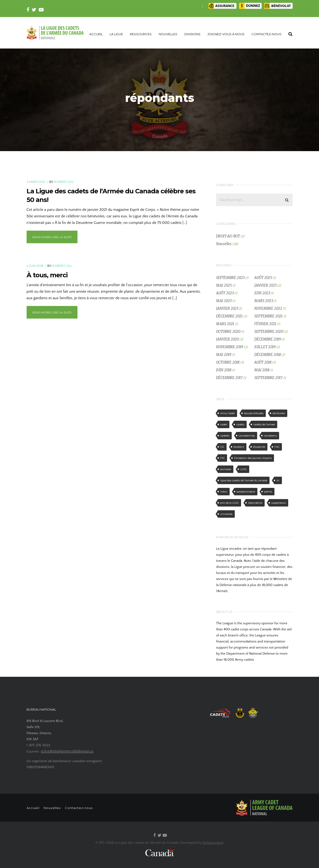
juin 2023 (262, 293)
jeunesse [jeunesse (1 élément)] (226, 469)
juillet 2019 (265, 347)
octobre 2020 (228, 332)
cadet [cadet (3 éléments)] (224, 424)
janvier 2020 (227, 339)
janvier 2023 (227, 308)
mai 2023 (224, 301)
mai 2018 (262, 370)
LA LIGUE (116, 34)
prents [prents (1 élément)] (268, 492)
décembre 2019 (268, 339)
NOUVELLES (168, 34)
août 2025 (263, 278)
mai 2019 (224, 355)
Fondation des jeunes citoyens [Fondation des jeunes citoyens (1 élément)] (253, 458)
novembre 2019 (230, 347)
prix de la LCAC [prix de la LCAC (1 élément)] (230, 503)
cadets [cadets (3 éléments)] (240, 424)
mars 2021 (225, 324)
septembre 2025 (230, 278)
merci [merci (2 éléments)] (224, 492)
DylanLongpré (213, 843)
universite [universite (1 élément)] (226, 514)
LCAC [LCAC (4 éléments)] (244, 469)
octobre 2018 (228, 362)
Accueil (33, 808)
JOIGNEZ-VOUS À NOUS (226, 34)
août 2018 (263, 362)
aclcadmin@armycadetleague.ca (67, 751)
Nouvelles (224, 244)
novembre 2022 (268, 308)
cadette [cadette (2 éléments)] (225, 436)
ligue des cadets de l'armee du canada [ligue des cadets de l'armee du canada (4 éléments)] (244, 480)
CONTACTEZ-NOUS (266, 34)
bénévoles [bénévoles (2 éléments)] (279, 413)
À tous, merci (47, 275)
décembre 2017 (229, 378)
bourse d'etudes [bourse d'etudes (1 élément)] (254, 413)
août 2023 (225, 293)
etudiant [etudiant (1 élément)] (239, 447)
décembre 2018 (268, 355)
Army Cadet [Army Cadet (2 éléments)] (228, 413)
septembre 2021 (268, 316)
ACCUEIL (96, 34)
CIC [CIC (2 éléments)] (222, 447)
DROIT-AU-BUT (228, 236)
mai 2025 (224, 285)
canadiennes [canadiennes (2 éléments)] (247, 436)
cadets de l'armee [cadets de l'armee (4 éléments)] (264, 424)
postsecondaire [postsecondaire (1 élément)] (246, 492)
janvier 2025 (266, 285)
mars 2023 (264, 301)
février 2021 (265, 324)
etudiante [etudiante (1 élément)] (259, 447)
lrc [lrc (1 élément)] (278, 480)
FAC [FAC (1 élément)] (277, 447)
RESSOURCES (141, 34)
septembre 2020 (269, 332)
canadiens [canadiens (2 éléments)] (270, 436)
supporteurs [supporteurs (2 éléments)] (279, 503)
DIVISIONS (192, 34)
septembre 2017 (268, 378)
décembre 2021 (229, 316)
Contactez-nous (82, 808)
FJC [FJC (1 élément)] (223, 458)
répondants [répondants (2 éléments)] (255, 503)
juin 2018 (224, 370)
